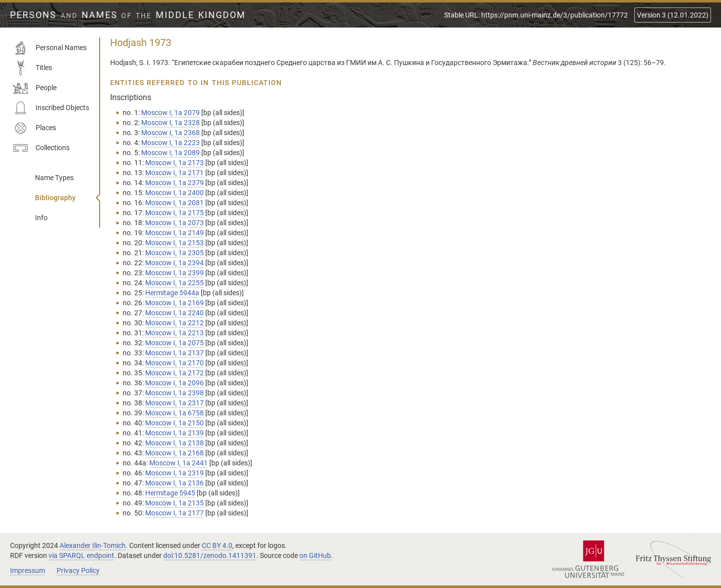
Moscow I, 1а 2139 (174, 433)
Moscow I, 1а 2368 (170, 133)
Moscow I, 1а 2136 (174, 483)
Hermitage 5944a (172, 293)
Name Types (54, 178)
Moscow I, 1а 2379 (174, 183)
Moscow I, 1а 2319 (174, 473)
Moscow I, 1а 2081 (174, 203)
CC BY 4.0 (217, 545)
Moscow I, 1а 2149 (174, 233)
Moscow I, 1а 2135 (174, 503)
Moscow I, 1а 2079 (170, 113)
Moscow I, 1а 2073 (174, 223)
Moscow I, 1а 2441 (178, 463)
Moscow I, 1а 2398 (174, 393)
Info (41, 218)
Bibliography (55, 198)
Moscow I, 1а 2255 (174, 283)
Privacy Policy (78, 570)
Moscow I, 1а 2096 (174, 383)
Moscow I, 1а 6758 (174, 413)
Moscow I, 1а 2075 (174, 343)
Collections (41, 148)
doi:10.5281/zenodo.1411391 (210, 555)
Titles (33, 68)
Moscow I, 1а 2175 (174, 213)
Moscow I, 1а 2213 (174, 333)
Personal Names (50, 48)
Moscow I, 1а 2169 (174, 303)
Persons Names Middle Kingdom (128, 15)
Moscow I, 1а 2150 (174, 423)
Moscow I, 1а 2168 (174, 453)
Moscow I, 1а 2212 (174, 323)
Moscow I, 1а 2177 (174, 513)
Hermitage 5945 (170, 493)
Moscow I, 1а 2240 (174, 313)
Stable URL (536, 15)
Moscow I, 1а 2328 (170, 123)
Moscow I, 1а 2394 (174, 263)
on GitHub (315, 555)
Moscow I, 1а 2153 (174, 243)
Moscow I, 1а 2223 (170, 143)
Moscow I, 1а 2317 (174, 403)
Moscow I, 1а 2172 (174, 373)
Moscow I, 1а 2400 (174, 193)
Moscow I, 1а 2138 (174, 443)
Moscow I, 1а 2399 (174, 273)
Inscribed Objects (51, 108)
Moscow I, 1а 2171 (174, 173)
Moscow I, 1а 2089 (170, 153)
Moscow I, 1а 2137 (174, 353)
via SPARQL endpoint (81, 555)
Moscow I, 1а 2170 (174, 363)
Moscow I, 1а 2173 (174, 163)
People (35, 88)
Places (35, 128)
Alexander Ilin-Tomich (93, 545)
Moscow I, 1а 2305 (174, 253)
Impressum (28, 570)
